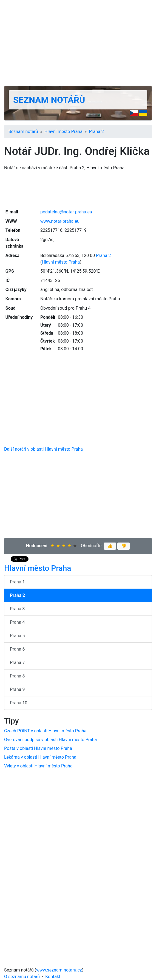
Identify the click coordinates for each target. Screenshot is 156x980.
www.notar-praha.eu (60, 221)
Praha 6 (17, 649)
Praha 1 (17, 582)
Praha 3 (17, 609)
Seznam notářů (49, 100)
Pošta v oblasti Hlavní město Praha (38, 748)
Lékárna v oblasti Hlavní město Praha (40, 757)
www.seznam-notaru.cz (59, 970)
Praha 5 (17, 636)
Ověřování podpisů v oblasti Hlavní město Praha (50, 740)
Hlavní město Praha (63, 132)
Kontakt (53, 977)
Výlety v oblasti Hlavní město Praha (38, 766)
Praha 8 (17, 676)
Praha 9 (17, 689)
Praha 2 (96, 132)
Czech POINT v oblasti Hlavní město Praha (45, 731)
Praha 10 (19, 703)
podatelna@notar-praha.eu (66, 212)
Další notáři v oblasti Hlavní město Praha (43, 449)
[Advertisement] (78, 43)
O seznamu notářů (22, 977)
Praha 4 (17, 622)
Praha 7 (17, 663)
